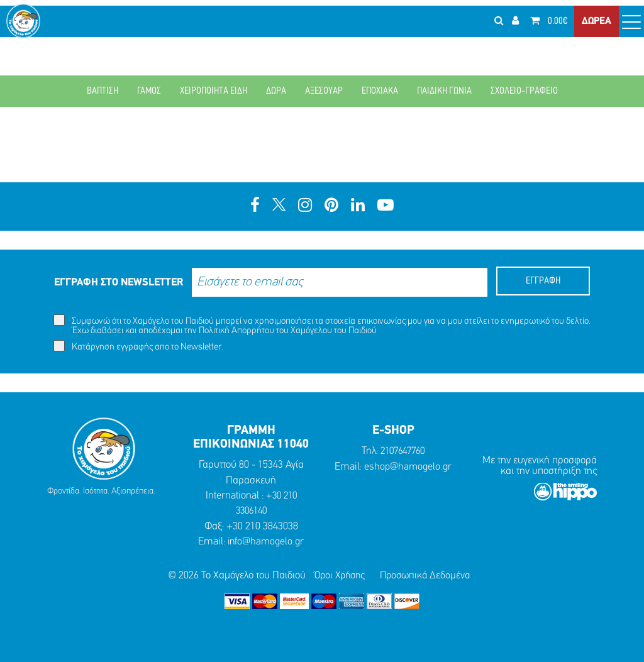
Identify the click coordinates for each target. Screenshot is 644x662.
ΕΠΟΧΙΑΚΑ (380, 91)
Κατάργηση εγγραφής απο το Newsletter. (138, 346)
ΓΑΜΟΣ (149, 91)
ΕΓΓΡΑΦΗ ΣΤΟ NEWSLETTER (119, 283)
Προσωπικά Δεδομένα (427, 576)
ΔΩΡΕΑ (597, 31)
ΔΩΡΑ (276, 91)
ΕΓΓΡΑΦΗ (543, 281)
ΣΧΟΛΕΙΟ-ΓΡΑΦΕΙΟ (524, 91)
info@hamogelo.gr (266, 542)
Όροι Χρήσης (338, 576)
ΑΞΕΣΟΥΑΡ (324, 91)
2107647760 (402, 451)
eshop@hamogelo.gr (408, 467)
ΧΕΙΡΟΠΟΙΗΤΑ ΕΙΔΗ (214, 91)
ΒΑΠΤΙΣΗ (103, 91)
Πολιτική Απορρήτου (236, 331)
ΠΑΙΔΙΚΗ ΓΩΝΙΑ (444, 91)
